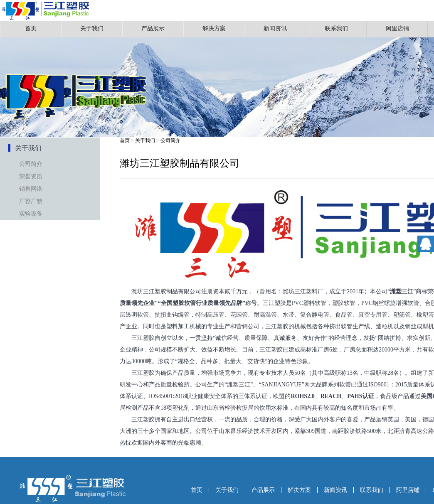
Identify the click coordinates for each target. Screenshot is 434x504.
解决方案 (214, 28)
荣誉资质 (31, 176)
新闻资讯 (275, 28)
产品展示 (153, 28)
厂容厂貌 (31, 201)
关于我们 (92, 28)
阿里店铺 (397, 28)
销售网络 (31, 189)
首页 (31, 28)
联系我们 (336, 28)
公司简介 (31, 164)
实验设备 (31, 214)
